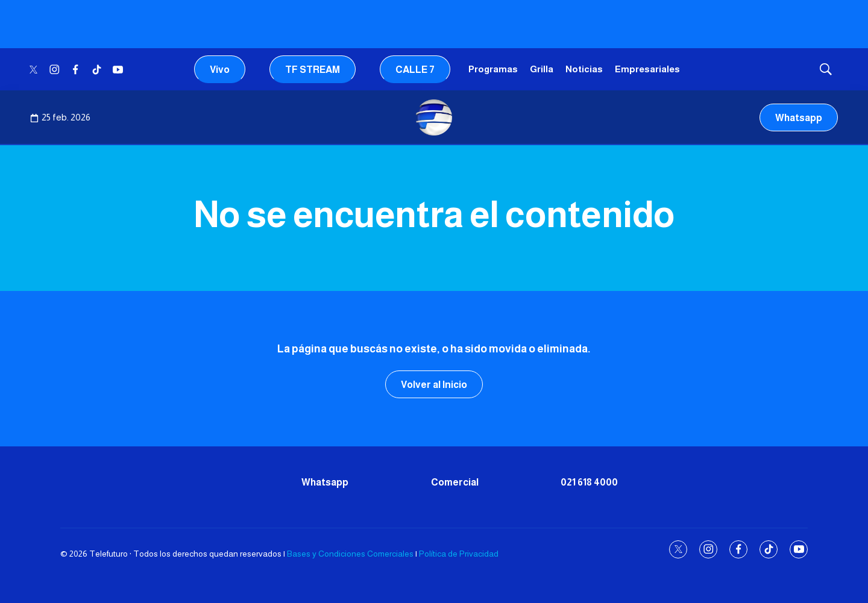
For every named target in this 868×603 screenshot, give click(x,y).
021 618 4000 (589, 482)
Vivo (220, 70)
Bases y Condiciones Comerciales (350, 554)
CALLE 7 (415, 70)
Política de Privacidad (459, 554)
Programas (493, 69)
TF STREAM (313, 70)
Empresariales (647, 69)
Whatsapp (799, 118)
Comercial (455, 482)
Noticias (584, 69)
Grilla (542, 69)
